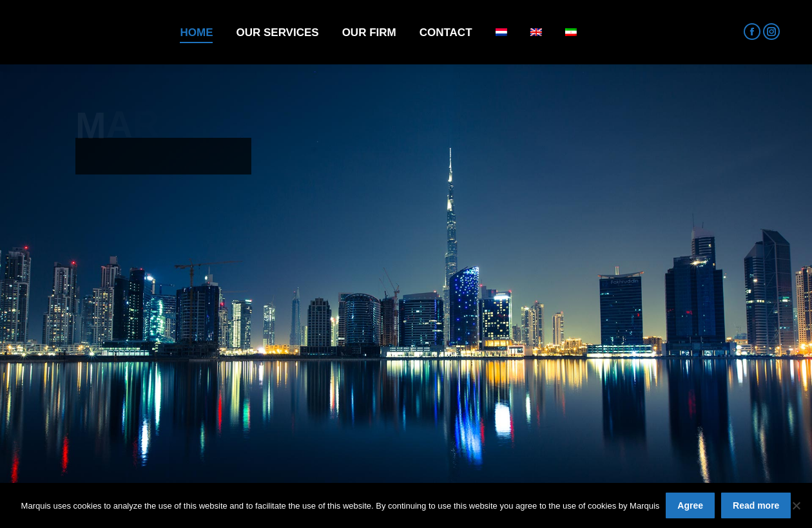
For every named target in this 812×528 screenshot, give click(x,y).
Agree (690, 505)
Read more (756, 505)
